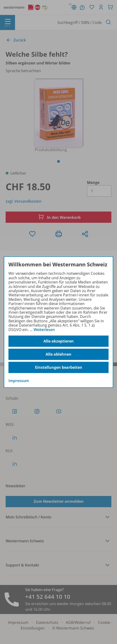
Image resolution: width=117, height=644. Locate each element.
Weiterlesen (44, 330)
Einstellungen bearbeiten (59, 367)
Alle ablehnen (58, 354)
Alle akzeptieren (59, 341)
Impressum (19, 381)
